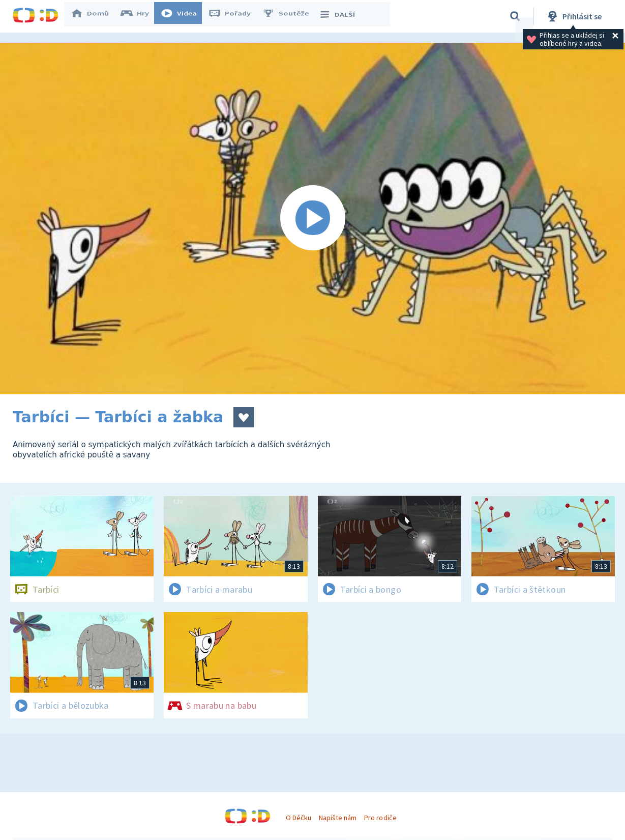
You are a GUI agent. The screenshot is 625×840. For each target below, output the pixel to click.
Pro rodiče (380, 818)
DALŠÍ (341, 16)
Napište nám (338, 818)
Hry (140, 16)
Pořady (234, 16)
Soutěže (290, 16)
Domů (95, 16)
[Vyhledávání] (515, 16)
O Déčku (299, 818)
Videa (184, 16)
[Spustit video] (312, 219)
